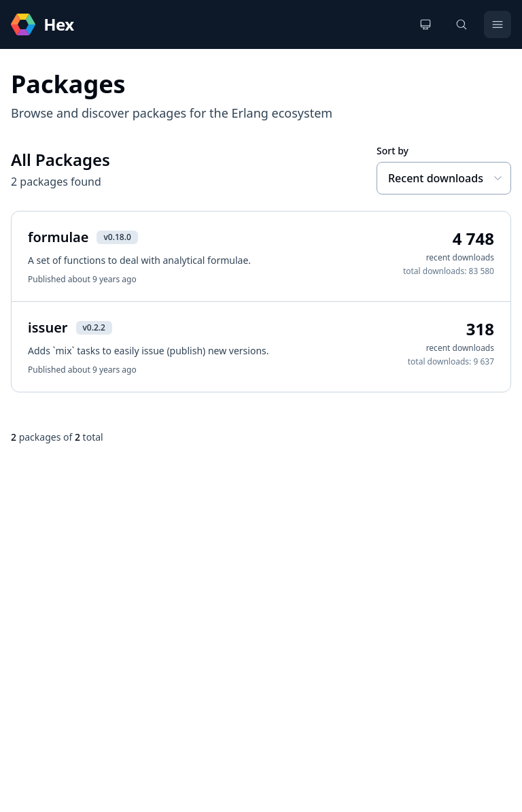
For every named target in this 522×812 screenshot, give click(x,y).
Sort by (393, 151)
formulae (58, 237)
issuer (48, 327)
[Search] (462, 24)
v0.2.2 (94, 327)
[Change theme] (425, 24)
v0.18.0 (117, 237)
